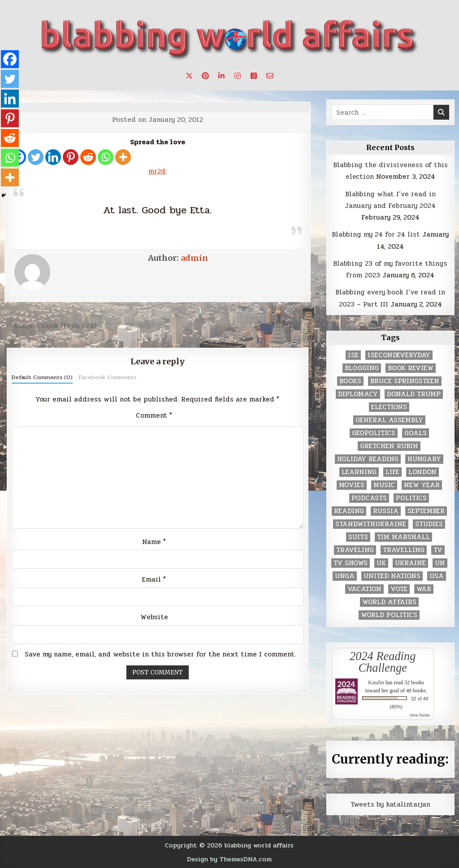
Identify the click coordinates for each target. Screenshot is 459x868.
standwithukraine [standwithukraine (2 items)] (371, 524)
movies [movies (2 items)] (352, 485)
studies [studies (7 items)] (429, 524)
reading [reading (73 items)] (349, 511)
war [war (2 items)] (424, 589)
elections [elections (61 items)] (389, 407)
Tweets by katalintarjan (390, 804)
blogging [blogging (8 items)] (362, 368)
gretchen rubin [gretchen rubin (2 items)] (389, 446)
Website (154, 617)
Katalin (376, 682)
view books (420, 715)
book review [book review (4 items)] (411, 368)
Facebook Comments (107, 377)
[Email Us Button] (270, 76)
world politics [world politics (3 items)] (389, 615)
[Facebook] (10, 59)
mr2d (157, 171)
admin (194, 258)
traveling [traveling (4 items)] (355, 550)
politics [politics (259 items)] (411, 498)
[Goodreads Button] (254, 76)
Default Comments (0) (42, 377)
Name (154, 542)
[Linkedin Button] (221, 76)
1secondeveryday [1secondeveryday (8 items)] (399, 355)
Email (154, 579)
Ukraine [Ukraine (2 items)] (410, 563)
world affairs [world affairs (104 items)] (389, 602)
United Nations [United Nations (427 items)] (392, 576)
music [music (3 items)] (384, 485)
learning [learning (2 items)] (359, 472)
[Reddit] (88, 157)
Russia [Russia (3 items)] (386, 511)
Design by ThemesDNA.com (229, 859)
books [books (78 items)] (350, 381)
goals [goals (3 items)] (416, 433)
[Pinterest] (71, 157)
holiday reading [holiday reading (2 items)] (368, 459)
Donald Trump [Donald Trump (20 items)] (414, 394)
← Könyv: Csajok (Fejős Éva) (50, 326)
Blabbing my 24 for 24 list (376, 234)
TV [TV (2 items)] (438, 550)
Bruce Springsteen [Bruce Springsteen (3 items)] (405, 381)
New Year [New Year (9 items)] (422, 485)
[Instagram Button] (238, 76)
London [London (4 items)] (422, 472)
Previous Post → (283, 326)
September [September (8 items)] (426, 511)
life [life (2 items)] (392, 472)
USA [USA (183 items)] (437, 576)
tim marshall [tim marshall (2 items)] (403, 537)
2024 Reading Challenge (383, 662)
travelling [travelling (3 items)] (404, 550)
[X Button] (189, 76)
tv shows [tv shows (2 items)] (351, 563)
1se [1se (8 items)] (353, 355)
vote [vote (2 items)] (399, 589)
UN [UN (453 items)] (440, 563)
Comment (154, 415)
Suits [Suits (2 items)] (358, 537)
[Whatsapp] (106, 157)
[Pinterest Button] (205, 76)
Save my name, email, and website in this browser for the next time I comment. (160, 654)
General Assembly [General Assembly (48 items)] (389, 420)
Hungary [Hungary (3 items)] (424, 459)
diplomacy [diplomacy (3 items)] (358, 394)
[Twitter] (36, 157)
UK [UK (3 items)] (381, 563)
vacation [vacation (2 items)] (364, 589)
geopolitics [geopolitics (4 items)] (374, 433)
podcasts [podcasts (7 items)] (369, 498)
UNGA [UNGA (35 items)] (345, 576)
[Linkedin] (53, 157)
